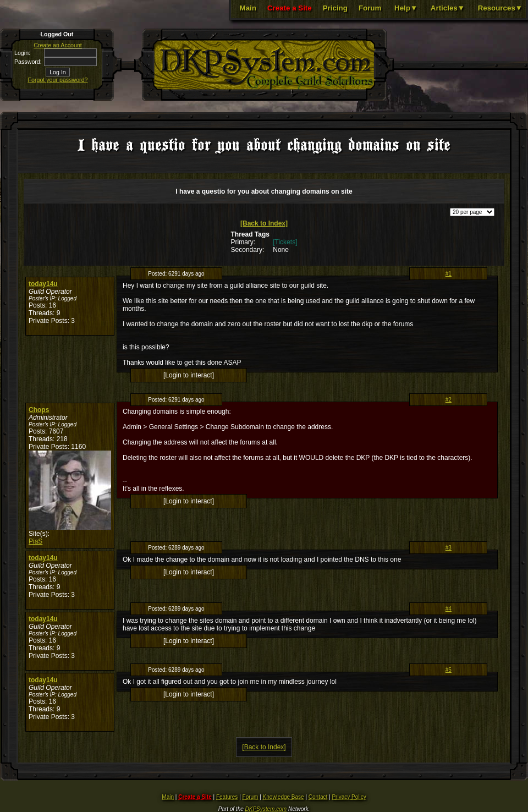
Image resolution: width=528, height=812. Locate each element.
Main (248, 8)
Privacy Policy (349, 797)
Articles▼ (448, 8)
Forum (370, 8)
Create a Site (290, 8)
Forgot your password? (58, 80)
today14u (43, 284)
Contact (318, 797)
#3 (449, 548)
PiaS (35, 541)
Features (227, 797)
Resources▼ (500, 8)
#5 (449, 670)
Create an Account (58, 45)
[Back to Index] (264, 223)
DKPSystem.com (266, 809)
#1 (449, 274)
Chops (39, 410)
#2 (449, 400)
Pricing (335, 8)
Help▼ (406, 8)
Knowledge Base (284, 797)
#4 (449, 609)
